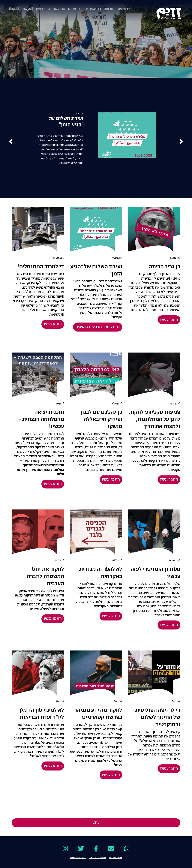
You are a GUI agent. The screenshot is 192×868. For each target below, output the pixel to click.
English (15, 9)
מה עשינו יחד (92, 9)
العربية (28, 9)
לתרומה (109, 9)
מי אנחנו (74, 9)
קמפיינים (124, 9)
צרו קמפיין (43, 9)
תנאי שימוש (115, 857)
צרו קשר (59, 9)
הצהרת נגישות (78, 857)
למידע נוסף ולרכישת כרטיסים (98, 327)
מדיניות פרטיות (97, 857)
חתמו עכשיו (169, 320)
